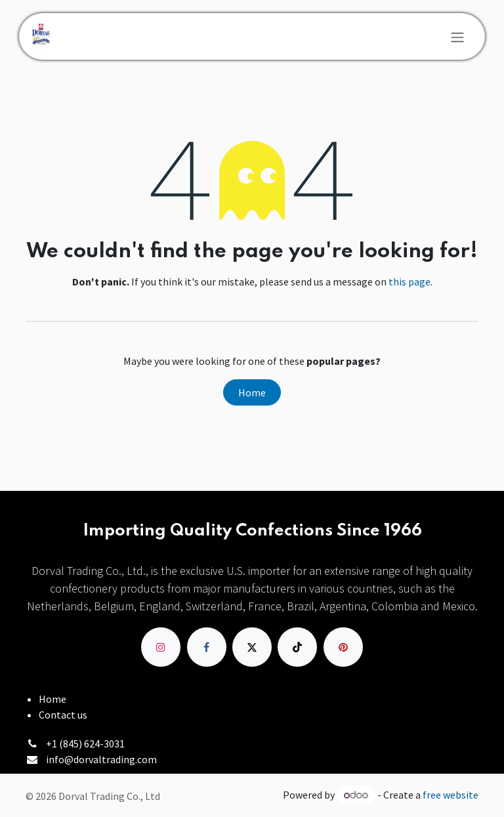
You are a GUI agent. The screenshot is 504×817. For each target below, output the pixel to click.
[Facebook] (207, 647)
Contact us (63, 715)
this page (409, 282)
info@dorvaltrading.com (101, 759)
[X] (252, 647)
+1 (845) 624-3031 (85, 744)
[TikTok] (297, 647)
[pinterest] (343, 647)
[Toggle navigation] (457, 37)
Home (252, 392)
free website (451, 795)
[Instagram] (161, 647)
